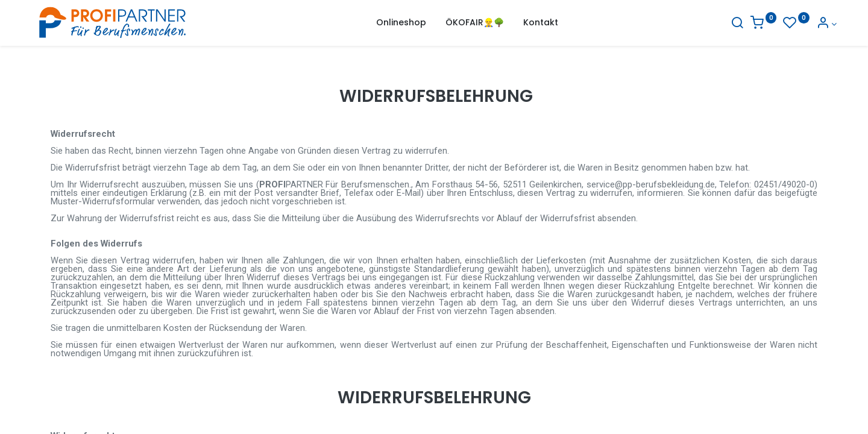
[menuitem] (401, 23)
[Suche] (717, 24)
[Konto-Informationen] (807, 24)
